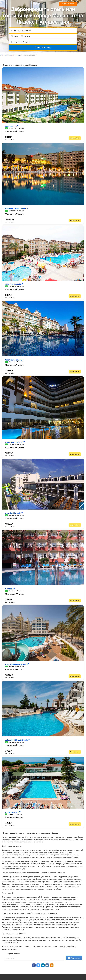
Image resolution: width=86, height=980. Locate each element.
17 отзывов (12, 591)
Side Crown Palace (14, 360)
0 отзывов (11, 814)
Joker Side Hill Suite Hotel (17, 740)
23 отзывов (12, 444)
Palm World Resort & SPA (17, 664)
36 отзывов (12, 362)
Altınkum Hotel (13, 812)
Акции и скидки (13, 954)
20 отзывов (12, 286)
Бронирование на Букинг (8, 55)
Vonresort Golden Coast (17, 209)
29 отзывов (12, 666)
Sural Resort (12, 126)
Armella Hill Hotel (14, 513)
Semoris (10, 589)
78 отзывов (12, 211)
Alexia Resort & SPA (15, 442)
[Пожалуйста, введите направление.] (43, 31)
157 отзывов (12, 128)
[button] (43, 42)
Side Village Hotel (14, 284)
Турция (19, 55)
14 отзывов (12, 515)
